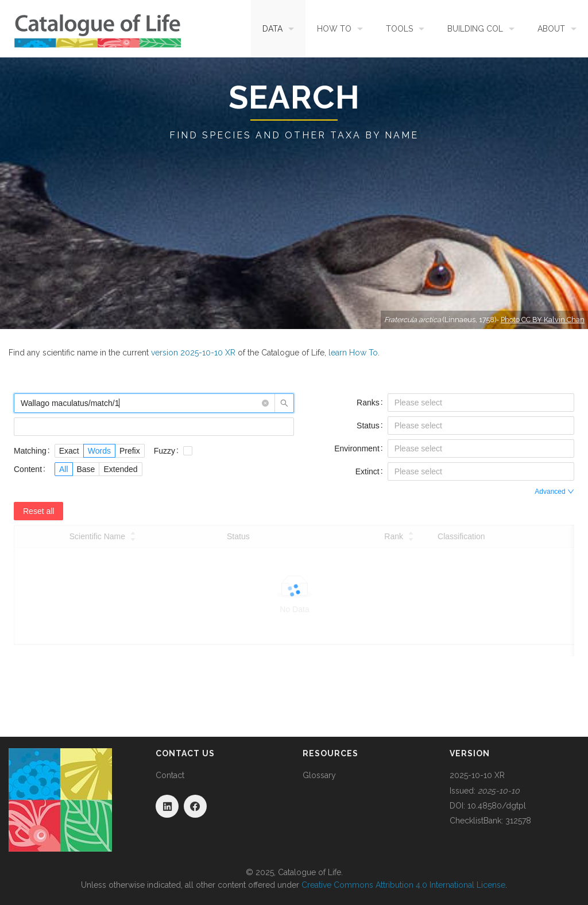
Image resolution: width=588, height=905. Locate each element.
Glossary (319, 775)
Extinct (367, 471)
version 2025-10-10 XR (193, 353)
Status (368, 426)
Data (272, 29)
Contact (170, 775)
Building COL (475, 29)
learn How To (353, 353)
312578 (518, 821)
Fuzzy (165, 451)
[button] (265, 403)
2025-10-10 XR (477, 775)
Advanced (554, 492)
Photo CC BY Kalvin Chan (543, 320)
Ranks (368, 403)
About (551, 29)
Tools (399, 29)
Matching (30, 451)
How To (334, 29)
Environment (357, 448)
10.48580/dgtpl (497, 806)
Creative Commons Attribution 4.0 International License (403, 885)
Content (28, 469)
